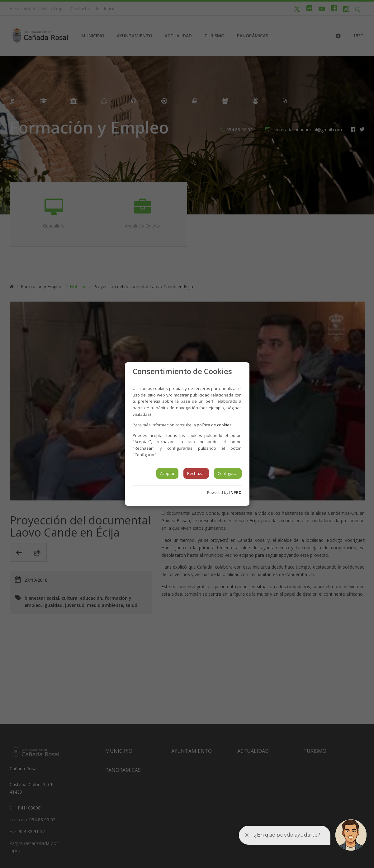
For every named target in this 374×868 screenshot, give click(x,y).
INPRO (235, 493)
